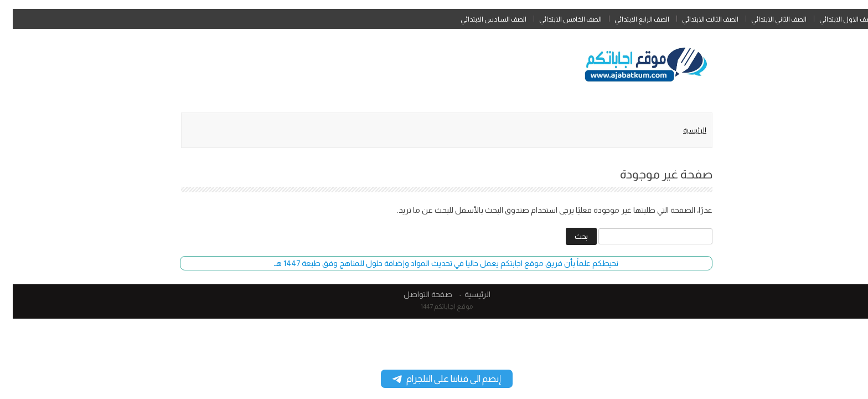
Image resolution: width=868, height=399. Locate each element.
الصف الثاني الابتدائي (766, 19)
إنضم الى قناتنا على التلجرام (434, 379)
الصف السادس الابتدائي (481, 19)
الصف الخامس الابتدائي (558, 19)
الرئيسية (682, 130)
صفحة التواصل (415, 294)
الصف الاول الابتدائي (835, 19)
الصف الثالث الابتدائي (697, 19)
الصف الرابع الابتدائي (629, 19)
